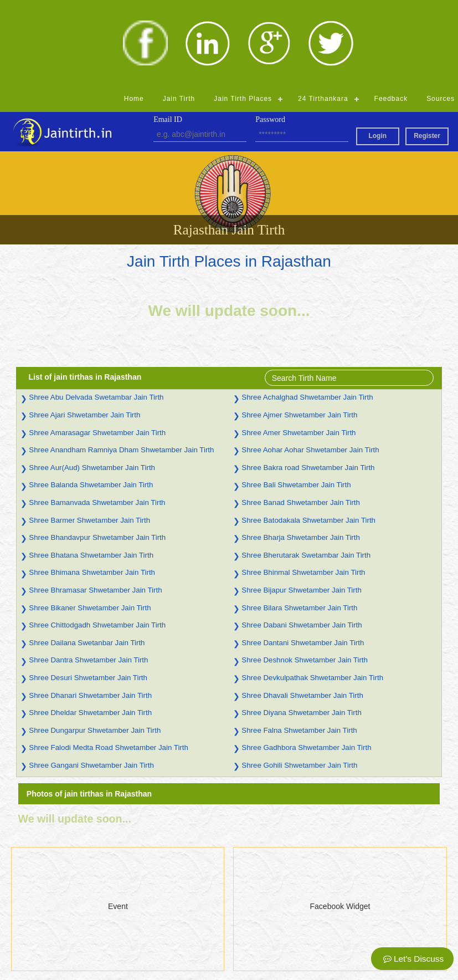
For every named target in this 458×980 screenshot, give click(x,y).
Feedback (391, 12)
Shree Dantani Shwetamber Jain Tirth (303, 557)
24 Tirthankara (323, 12)
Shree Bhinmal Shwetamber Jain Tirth (303, 486)
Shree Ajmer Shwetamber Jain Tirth (299, 329)
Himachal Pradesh (150, 951)
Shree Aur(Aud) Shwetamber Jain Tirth (92, 382)
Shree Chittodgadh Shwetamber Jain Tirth (97, 539)
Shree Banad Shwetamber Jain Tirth (301, 417)
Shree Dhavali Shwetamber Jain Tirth (302, 609)
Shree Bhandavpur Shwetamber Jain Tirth (97, 451)
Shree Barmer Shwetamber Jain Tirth (89, 434)
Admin (240, 966)
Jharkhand (247, 937)
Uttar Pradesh (142, 908)
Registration (27, 966)
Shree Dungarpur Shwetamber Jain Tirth (95, 644)
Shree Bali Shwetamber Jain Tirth (296, 399)
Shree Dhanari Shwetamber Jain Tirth (90, 609)
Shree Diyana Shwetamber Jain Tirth (302, 627)
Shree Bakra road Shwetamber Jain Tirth (308, 382)
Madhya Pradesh (147, 937)
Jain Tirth (179, 12)
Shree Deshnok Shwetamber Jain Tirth (305, 574)
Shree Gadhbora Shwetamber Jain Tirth (306, 662)
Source (19, 951)
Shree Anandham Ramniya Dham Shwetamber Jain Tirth (121, 364)
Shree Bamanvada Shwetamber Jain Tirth (97, 417)
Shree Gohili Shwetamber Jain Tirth (299, 679)
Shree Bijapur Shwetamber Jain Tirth (302, 504)
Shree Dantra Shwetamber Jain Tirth (88, 574)
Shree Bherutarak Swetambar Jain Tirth (306, 469)
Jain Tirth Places (243, 12)
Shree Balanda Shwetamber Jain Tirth (91, 399)
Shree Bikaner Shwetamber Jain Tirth (90, 522)
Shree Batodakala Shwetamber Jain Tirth (308, 434)
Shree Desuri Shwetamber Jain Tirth (88, 592)
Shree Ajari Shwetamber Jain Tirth (84, 329)
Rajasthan (246, 908)
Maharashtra (251, 951)
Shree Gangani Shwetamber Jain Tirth (91, 679)
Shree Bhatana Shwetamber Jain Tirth (91, 469)
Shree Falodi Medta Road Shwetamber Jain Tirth (109, 662)
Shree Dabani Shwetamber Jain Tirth (302, 539)
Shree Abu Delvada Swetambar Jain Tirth (96, 311)
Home (134, 12)
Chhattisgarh (140, 966)
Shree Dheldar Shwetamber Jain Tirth (90, 627)
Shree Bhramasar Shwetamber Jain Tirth (95, 504)
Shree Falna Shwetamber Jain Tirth (299, 644)
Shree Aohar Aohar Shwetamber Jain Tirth (310, 364)
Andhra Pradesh (146, 922)
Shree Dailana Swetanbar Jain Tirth (87, 557)
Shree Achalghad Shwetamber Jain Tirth (307, 311)
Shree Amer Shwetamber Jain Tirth (299, 347)
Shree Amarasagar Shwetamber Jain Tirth (97, 347)
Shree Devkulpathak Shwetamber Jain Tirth (312, 592)
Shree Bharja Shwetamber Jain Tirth (301, 451)
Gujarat (241, 922)
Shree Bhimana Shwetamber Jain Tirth (92, 486)
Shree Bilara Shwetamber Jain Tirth (299, 522)
